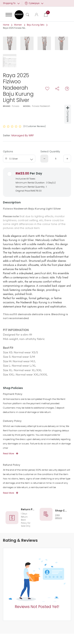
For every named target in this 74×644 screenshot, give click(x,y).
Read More (8, 453)
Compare (68, 114)
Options (8, 151)
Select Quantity (50, 151)
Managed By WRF (23, 135)
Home (6, 25)
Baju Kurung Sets (36, 25)
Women (18, 25)
